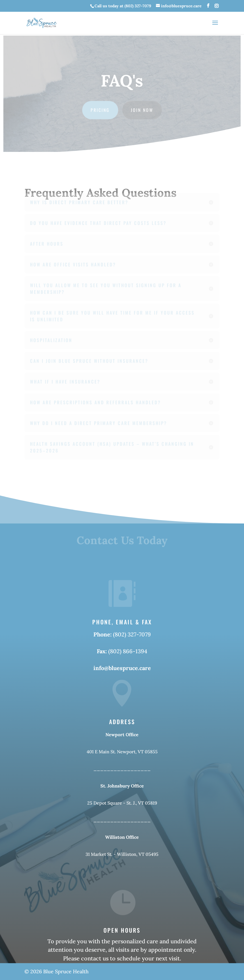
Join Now (142, 110)
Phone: (103, 634)
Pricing (100, 110)
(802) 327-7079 (132, 634)
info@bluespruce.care (122, 668)
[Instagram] (217, 6)
